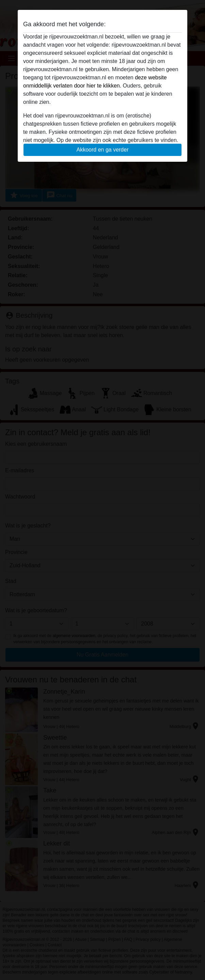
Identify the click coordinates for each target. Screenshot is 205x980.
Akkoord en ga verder (103, 150)
